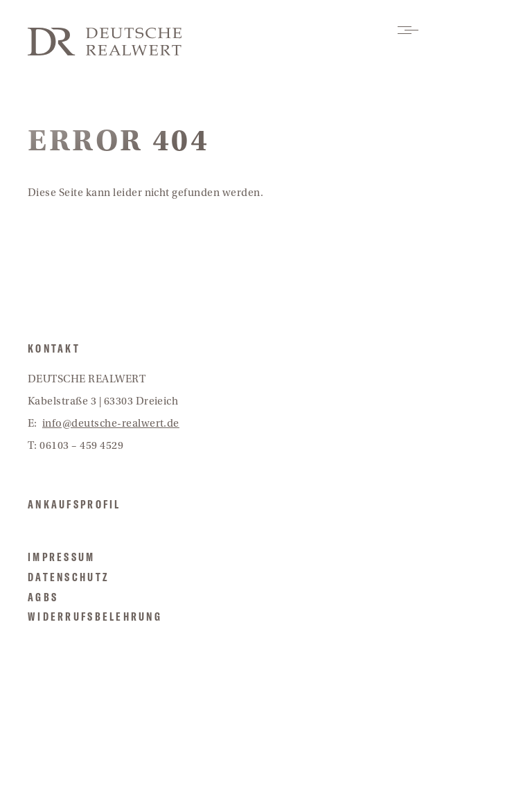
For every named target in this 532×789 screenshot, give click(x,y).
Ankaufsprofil (74, 504)
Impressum (62, 557)
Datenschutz (68, 577)
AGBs (43, 597)
